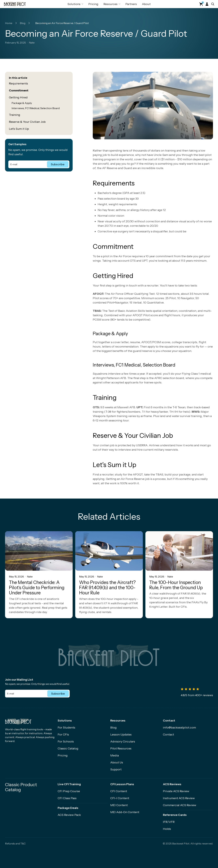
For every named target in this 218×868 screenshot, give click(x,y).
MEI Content (119, 805)
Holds (167, 829)
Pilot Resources (121, 748)
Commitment (19, 90)
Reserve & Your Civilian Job (27, 122)
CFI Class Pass (67, 798)
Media (115, 755)
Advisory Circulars (123, 741)
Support (116, 769)
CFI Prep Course (69, 791)
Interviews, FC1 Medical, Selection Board (36, 108)
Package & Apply (22, 103)
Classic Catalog (68, 748)
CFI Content (119, 791)
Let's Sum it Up (19, 129)
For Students (66, 728)
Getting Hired (18, 97)
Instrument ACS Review (179, 798)
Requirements (18, 83)
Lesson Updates (121, 735)
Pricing (93, 4)
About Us (117, 762)
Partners (131, 4)
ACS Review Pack (69, 815)
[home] (15, 4)
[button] (75, 4)
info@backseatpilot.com (179, 728)
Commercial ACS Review (180, 805)
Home (9, 23)
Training (15, 115)
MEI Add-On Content (125, 812)
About (146, 4)
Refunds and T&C (15, 843)
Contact (168, 735)
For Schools (66, 741)
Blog (23, 23)
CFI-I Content (120, 798)
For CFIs (63, 735)
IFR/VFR (169, 822)
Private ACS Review (176, 791)
